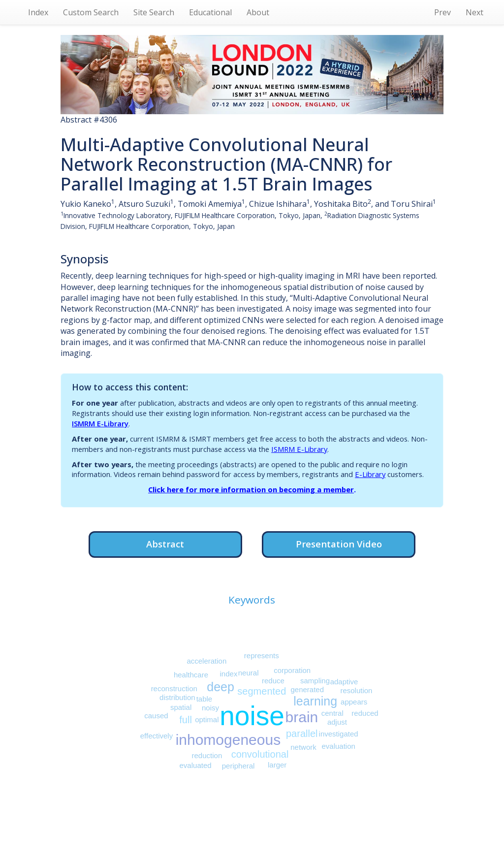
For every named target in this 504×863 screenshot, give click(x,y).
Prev (442, 12)
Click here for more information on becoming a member (251, 489)
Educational (210, 12)
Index (38, 12)
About (258, 12)
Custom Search (91, 12)
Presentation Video (339, 544)
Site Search (154, 12)
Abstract (165, 544)
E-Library (370, 474)
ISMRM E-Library (100, 423)
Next (474, 12)
